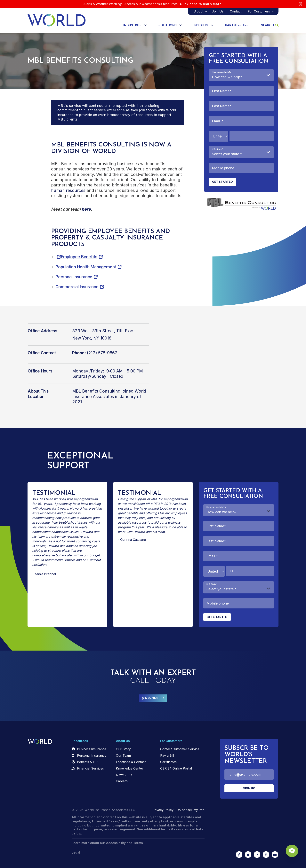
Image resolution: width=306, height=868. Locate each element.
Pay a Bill (167, 755)
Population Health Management (86, 267)
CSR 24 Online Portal (176, 768)
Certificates (168, 762)
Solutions (168, 25)
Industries (132, 25)
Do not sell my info (190, 810)
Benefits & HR (87, 762)
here (86, 209)
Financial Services (90, 768)
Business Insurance (92, 749)
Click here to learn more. (201, 4)
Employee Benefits (79, 257)
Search (270, 25)
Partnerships (237, 25)
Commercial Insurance (77, 287)
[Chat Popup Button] (292, 851)
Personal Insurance (74, 277)
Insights (201, 25)
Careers (122, 781)
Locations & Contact (131, 762)
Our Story (123, 749)
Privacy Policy (163, 810)
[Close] (300, 4)
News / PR (124, 775)
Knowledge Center (130, 768)
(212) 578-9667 (153, 698)
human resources (68, 190)
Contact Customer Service (180, 749)
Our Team (123, 755)
